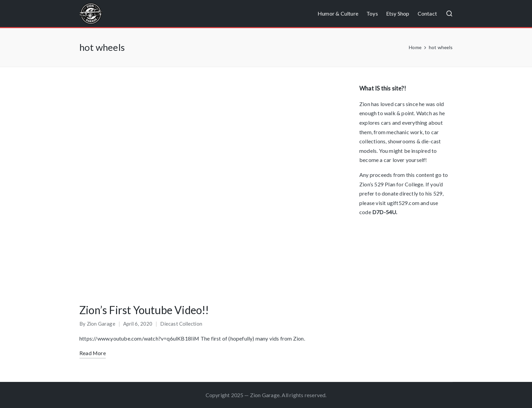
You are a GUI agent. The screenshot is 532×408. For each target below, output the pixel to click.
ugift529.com (403, 203)
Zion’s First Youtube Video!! (144, 310)
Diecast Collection (181, 324)
